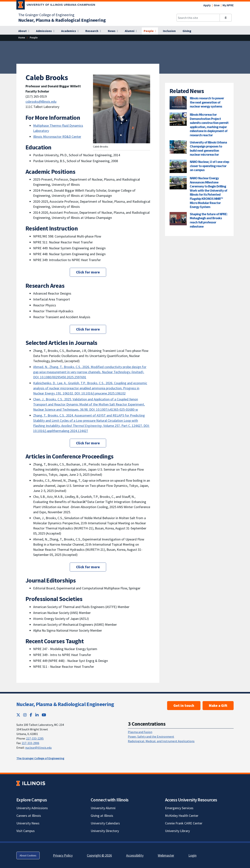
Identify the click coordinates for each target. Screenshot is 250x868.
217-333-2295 (35, 738)
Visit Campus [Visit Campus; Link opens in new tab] (26, 831)
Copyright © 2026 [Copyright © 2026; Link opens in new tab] (99, 855)
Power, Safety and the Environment (151, 736)
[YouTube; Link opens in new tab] (44, 715)
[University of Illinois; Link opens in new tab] (31, 783)
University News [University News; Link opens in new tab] (28, 823)
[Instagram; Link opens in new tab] (25, 715)
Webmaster (166, 855)
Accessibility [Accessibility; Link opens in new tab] (135, 855)
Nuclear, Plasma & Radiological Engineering (65, 704)
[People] (150, 31)
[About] (24, 31)
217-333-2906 (30, 743)
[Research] (93, 31)
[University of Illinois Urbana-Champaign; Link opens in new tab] (56, 6)
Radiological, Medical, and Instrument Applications (161, 741)
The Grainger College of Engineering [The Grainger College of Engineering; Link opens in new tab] (46, 15)
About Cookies (28, 855)
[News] (113, 31)
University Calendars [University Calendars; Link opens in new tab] (105, 823)
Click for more (88, 272)
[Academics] (70, 31)
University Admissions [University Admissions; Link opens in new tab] (32, 808)
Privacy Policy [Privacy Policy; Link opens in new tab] (63, 855)
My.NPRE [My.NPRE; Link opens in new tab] (228, 5)
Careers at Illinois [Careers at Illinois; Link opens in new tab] (29, 816)
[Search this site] (198, 18)
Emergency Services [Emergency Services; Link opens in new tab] (179, 808)
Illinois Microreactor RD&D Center (57, 137)
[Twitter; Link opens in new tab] (18, 715)
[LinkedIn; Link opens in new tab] (37, 715)
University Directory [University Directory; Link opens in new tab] (105, 831)
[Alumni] (131, 31)
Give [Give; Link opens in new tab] (217, 5)
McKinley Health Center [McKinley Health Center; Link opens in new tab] (182, 816)
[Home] (22, 38)
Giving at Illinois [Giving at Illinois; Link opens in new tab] (102, 816)
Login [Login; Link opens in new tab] (192, 855)
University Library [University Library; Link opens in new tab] (177, 831)
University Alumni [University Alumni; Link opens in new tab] (103, 808)
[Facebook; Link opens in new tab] (31, 715)
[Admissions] (45, 31)
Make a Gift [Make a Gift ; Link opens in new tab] (218, 705)
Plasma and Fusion (140, 732)
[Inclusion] (169, 31)
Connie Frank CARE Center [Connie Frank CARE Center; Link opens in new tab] (184, 823)
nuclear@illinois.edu (38, 748)
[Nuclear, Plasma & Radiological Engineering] (62, 20)
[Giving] (187, 31)
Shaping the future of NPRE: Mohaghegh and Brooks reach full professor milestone (209, 220)
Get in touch (184, 705)
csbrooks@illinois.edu (41, 102)
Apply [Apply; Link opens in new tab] (207, 5)
